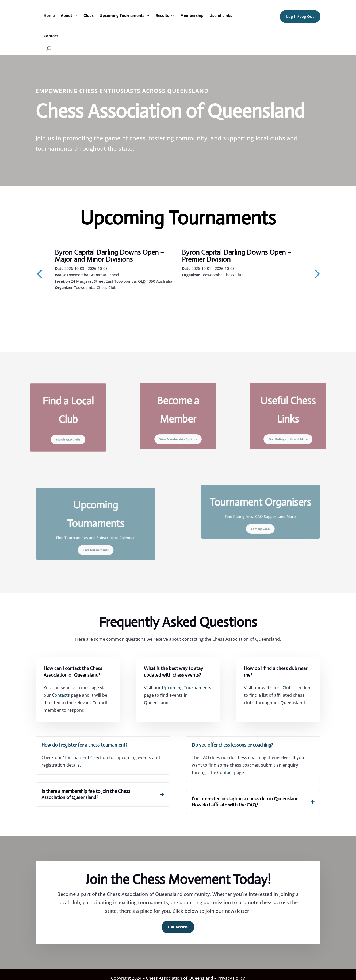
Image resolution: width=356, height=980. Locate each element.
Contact (51, 36)
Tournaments (78, 757)
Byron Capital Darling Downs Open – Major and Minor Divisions (110, 256)
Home (49, 15)
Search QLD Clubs (68, 432)
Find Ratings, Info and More (288, 431)
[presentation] (39, 273)
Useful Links (221, 15)
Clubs (89, 15)
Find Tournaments (96, 541)
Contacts (61, 695)
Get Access (178, 927)
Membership (192, 15)
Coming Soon (260, 523)
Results (162, 15)
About (66, 15)
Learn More (79, 302)
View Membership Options (178, 431)
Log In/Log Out (300, 16)
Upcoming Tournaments (122, 15)
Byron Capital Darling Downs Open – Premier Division (237, 256)
